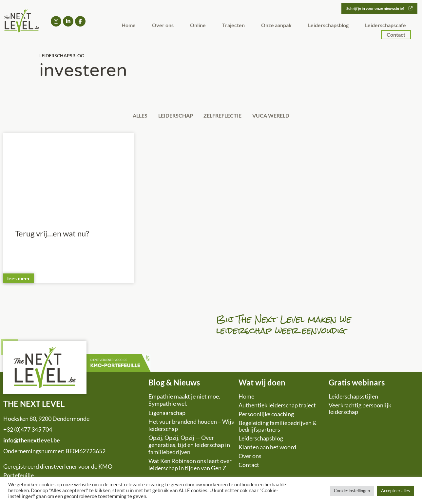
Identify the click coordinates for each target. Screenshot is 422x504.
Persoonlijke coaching (266, 416)
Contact (396, 36)
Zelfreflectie (225, 116)
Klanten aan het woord (267, 449)
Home (129, 26)
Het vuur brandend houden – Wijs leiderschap (191, 427)
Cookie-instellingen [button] (352, 491)
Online (198, 26)
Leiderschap (173, 116)
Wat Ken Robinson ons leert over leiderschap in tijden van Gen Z (190, 466)
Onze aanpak (276, 26)
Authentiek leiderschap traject (277, 407)
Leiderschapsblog (328, 26)
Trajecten (233, 26)
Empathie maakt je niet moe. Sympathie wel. (184, 401)
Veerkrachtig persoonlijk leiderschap (360, 410)
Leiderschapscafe (385, 26)
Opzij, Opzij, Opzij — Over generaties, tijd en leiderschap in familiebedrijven (189, 446)
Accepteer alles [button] (395, 491)
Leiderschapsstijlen (353, 398)
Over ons (163, 26)
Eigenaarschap (167, 414)
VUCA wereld (278, 116)
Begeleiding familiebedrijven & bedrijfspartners (278, 428)
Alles (133, 116)
